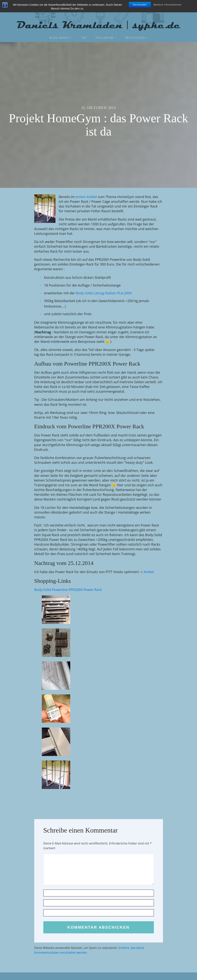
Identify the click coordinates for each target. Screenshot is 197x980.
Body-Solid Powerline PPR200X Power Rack (68, 590)
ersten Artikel (86, 197)
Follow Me (105, 38)
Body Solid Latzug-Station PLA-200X (104, 293)
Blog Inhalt (60, 38)
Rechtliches (135, 38)
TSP (84, 38)
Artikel (149, 572)
